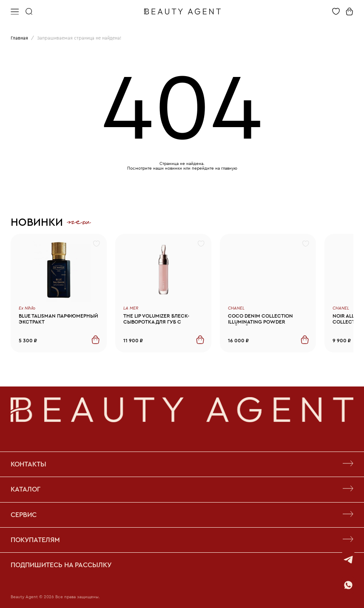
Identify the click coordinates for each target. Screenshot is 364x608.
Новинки (37, 222)
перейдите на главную (215, 168)
